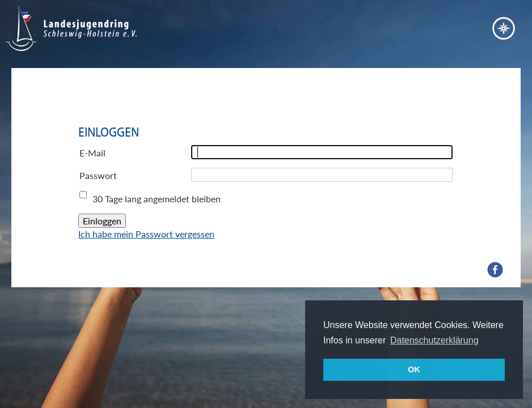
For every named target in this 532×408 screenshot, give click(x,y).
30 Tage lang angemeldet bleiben (157, 199)
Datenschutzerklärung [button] (434, 340)
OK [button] (414, 369)
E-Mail (92, 153)
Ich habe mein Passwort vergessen (146, 234)
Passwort (98, 175)
